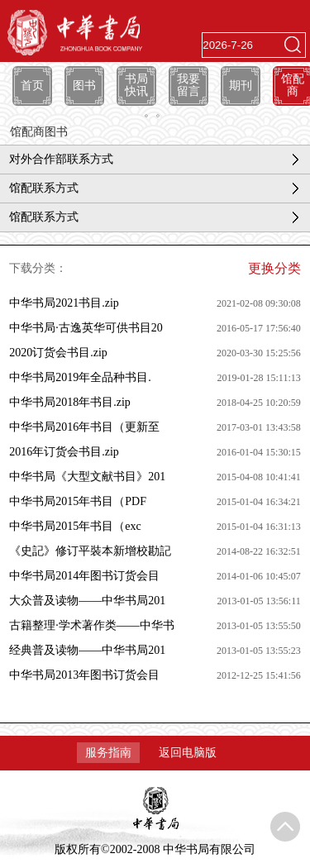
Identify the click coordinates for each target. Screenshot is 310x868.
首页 (32, 86)
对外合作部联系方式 (61, 159)
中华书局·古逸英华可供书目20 (86, 328)
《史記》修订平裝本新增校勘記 (90, 551)
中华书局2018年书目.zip (70, 402)
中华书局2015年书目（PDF (78, 501)
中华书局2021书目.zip (64, 303)
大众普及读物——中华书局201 (87, 601)
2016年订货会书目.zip (64, 452)
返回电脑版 (188, 753)
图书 (84, 86)
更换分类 (274, 268)
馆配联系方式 (44, 188)
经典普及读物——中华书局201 (87, 650)
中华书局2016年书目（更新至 (84, 427)
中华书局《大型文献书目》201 (87, 477)
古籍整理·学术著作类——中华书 (92, 625)
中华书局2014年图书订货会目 (84, 576)
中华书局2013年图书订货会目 (84, 675)
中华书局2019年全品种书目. (80, 377)
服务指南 (108, 753)
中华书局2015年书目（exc (75, 526)
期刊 (241, 86)
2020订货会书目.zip (58, 353)
